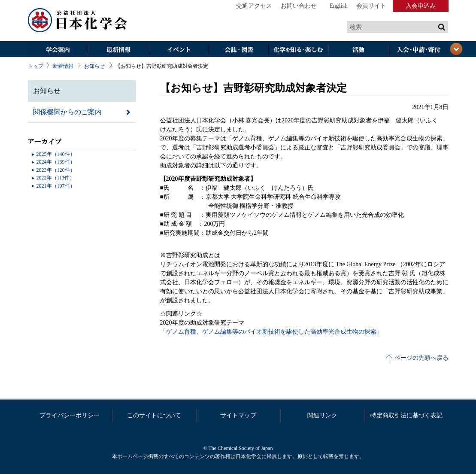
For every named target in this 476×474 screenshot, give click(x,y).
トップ (36, 66)
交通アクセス (254, 6)
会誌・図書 (238, 50)
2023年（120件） (56, 170)
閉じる (456, 49)
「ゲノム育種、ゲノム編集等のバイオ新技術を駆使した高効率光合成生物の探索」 (271, 332)
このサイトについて (154, 415)
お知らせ (94, 66)
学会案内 (58, 50)
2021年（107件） (56, 186)
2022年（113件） (56, 178)
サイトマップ (238, 415)
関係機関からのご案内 (67, 112)
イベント (178, 50)
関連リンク (322, 415)
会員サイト (371, 6)
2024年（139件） (56, 162)
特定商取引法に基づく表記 (406, 415)
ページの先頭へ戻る (421, 358)
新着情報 (63, 66)
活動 (358, 50)
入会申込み (421, 6)
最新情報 (118, 50)
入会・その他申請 (418, 50)
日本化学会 (78, 21)
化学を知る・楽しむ (298, 50)
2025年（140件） (56, 154)
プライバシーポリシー (70, 415)
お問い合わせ (299, 6)
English (338, 6)
